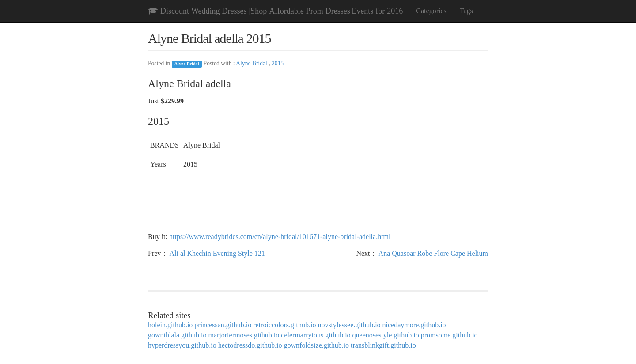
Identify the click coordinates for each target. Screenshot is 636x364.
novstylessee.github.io (349, 325)
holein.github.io (170, 325)
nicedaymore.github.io (414, 325)
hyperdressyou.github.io (182, 345)
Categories (431, 11)
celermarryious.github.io (316, 335)
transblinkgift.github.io (383, 345)
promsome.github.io (449, 335)
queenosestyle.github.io (386, 335)
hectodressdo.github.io (250, 345)
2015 (278, 63)
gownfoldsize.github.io (317, 345)
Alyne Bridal (187, 64)
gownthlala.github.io (177, 335)
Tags (466, 11)
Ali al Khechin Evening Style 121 (217, 253)
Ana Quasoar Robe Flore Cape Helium (433, 253)
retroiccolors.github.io (284, 325)
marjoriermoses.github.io (244, 335)
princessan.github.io (223, 325)
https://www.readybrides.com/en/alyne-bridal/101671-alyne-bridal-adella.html (280, 237)
